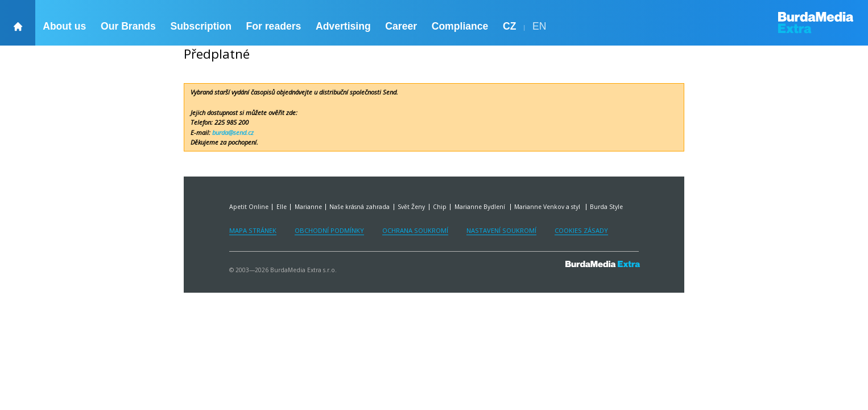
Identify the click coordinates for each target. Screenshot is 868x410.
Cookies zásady (581, 230)
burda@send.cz (233, 132)
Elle (282, 207)
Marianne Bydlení (481, 207)
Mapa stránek (253, 230)
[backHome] (18, 23)
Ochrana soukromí (415, 230)
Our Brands (128, 26)
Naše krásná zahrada (359, 207)
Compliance (460, 26)
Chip (440, 207)
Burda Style (606, 207)
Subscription (201, 26)
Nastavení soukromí (501, 230)
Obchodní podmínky (329, 230)
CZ (509, 26)
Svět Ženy (411, 207)
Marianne (308, 207)
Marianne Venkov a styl (548, 207)
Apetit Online (249, 207)
